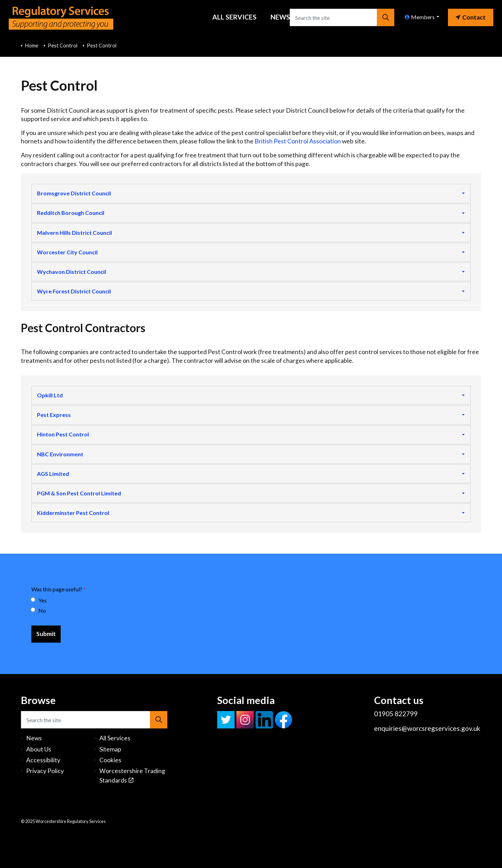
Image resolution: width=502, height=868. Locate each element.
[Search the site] (342, 17)
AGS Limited (53, 474)
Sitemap (110, 750)
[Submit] (46, 635)
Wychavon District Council (71, 272)
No (39, 612)
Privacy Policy (45, 772)
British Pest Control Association (298, 141)
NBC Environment (60, 455)
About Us (39, 750)
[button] (386, 17)
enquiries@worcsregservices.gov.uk (427, 729)
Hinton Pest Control (63, 435)
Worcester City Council (67, 252)
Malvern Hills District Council (74, 233)
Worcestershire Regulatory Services (61, 17)
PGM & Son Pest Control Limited (79, 494)
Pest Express (54, 415)
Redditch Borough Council (71, 213)
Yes (39, 602)
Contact (471, 17)
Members (420, 17)
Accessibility (43, 761)
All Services (234, 17)
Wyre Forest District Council (74, 291)
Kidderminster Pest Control (73, 514)
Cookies (110, 761)
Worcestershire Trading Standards (132, 777)
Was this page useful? (59, 590)
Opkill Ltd (50, 396)
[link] (471, 16)
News (280, 17)
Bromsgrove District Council (74, 193)
